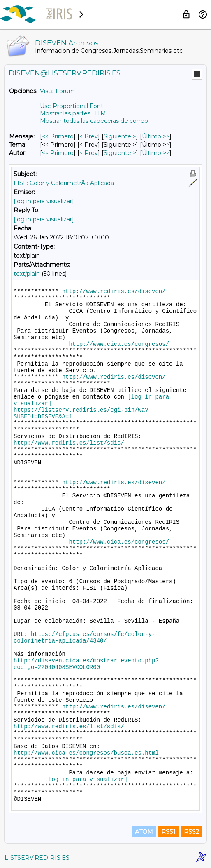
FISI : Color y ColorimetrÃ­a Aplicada (64, 183)
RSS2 (191, 832)
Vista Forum (57, 91)
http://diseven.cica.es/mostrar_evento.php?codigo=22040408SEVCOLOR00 (86, 664)
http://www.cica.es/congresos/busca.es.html (86, 753)
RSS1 (168, 832)
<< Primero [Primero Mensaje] (58, 136)
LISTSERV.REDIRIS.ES (37, 858)
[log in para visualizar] (44, 201)
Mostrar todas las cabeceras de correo (94, 121)
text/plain (27, 274)
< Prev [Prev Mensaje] (89, 136)
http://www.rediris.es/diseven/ (114, 291)
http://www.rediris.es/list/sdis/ (69, 443)
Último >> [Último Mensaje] (156, 136)
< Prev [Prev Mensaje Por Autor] (89, 153)
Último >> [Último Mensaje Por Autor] (156, 153)
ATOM (144, 832)
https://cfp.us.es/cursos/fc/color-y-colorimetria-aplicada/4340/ (84, 638)
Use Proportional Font (72, 106)
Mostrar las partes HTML (75, 113)
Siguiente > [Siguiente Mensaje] (120, 136)
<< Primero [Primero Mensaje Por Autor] (58, 153)
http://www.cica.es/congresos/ (119, 344)
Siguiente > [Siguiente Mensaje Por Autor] (120, 153)
